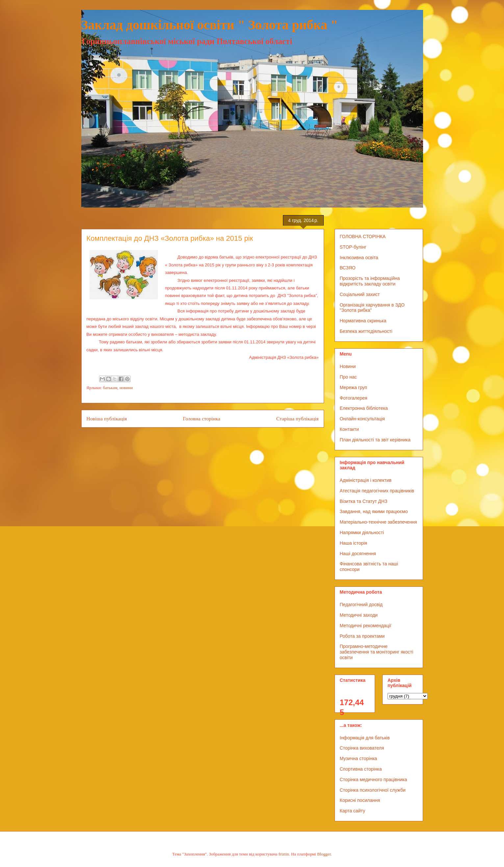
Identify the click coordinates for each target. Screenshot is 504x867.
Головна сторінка (202, 419)
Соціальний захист (360, 294)
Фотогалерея (354, 398)
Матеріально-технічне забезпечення (378, 522)
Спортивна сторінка (361, 769)
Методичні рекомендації (366, 626)
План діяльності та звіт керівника (375, 440)
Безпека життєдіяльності (366, 331)
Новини (348, 366)
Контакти (349, 429)
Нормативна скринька (363, 321)
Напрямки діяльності (362, 533)
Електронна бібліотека (364, 408)
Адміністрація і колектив (366, 480)
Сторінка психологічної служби (373, 790)
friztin (284, 854)
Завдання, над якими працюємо (374, 511)
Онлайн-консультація (362, 419)
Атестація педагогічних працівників (377, 491)
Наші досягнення (358, 554)
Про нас (348, 377)
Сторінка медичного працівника (374, 780)
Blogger (324, 854)
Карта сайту (353, 811)
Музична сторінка (359, 758)
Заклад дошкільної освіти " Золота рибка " (210, 25)
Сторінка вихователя (362, 748)
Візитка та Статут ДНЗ (364, 501)
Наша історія (353, 543)
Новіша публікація (107, 419)
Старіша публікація (298, 419)
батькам (110, 388)
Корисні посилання (360, 800)
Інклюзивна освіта (359, 258)
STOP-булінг (353, 247)
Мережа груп (353, 387)
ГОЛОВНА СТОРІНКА (363, 236)
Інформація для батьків (365, 738)
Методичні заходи (359, 615)
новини (126, 388)
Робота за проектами (362, 636)
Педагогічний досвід (361, 605)
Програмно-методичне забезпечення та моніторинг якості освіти (377, 652)
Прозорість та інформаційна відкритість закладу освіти (370, 281)
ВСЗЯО (348, 268)
